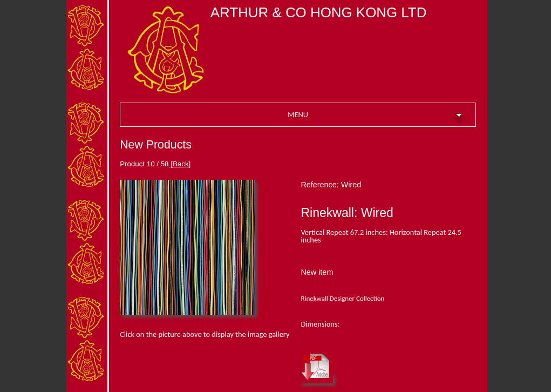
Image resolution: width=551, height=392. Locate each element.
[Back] (180, 164)
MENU (376, 116)
